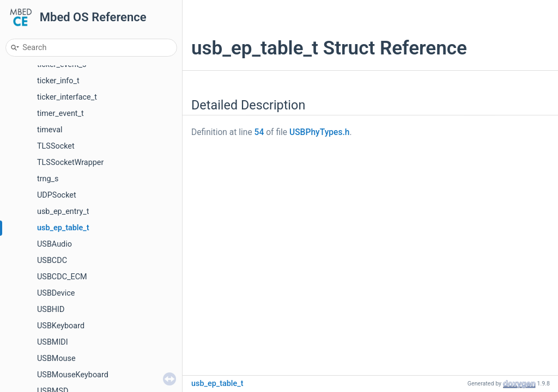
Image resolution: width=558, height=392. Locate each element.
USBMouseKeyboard (73, 375)
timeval (50, 130)
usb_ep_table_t (63, 228)
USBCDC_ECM (62, 277)
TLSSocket (56, 146)
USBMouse (56, 359)
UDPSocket (57, 195)
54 (259, 132)
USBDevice (56, 293)
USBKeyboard (61, 326)
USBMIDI (53, 342)
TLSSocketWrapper (70, 163)
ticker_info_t (58, 81)
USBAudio (54, 244)
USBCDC (52, 261)
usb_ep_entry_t (63, 212)
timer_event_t (60, 114)
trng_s (48, 179)
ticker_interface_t (67, 97)
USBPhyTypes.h (319, 132)
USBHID (51, 310)
